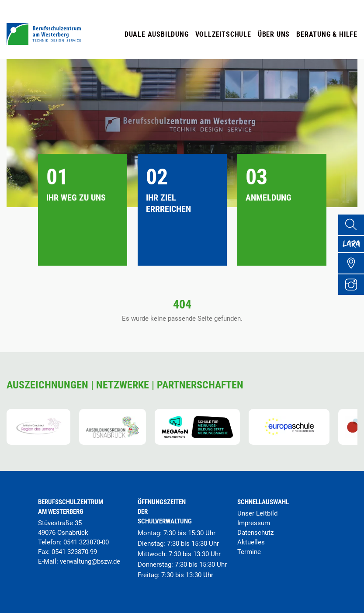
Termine (249, 552)
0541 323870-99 (74, 552)
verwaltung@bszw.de (90, 561)
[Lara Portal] (354, 249)
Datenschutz (255, 533)
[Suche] (354, 226)
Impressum (254, 523)
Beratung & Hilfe (327, 34)
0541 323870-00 (86, 542)
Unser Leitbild (257, 513)
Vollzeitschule (223, 34)
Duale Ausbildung (157, 34)
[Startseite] (44, 43)
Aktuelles (251, 542)
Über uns (274, 34)
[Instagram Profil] (354, 297)
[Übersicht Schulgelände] (354, 273)
